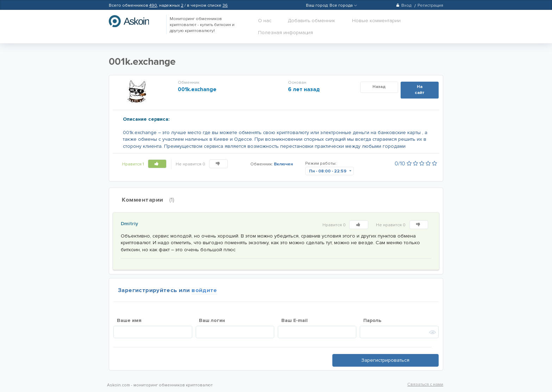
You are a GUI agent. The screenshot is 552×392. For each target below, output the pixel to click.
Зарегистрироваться (385, 360)
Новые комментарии (376, 21)
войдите (204, 290)
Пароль (372, 320)
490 (153, 5)
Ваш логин (212, 320)
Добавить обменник (312, 21)
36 (225, 5)
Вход (404, 5)
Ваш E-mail (294, 320)
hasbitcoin (134, 21)
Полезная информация (286, 33)
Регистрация (430, 5)
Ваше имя (129, 320)
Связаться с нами (425, 384)
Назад (379, 87)
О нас (265, 21)
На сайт (420, 90)
